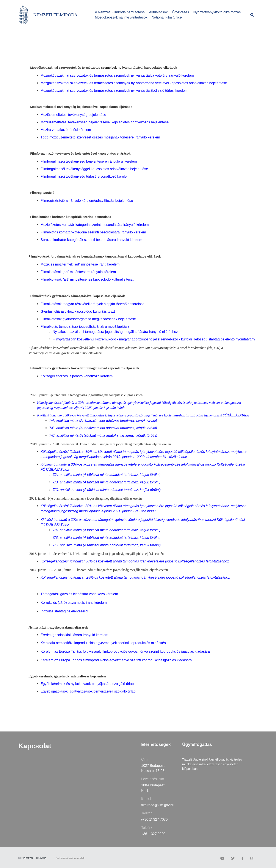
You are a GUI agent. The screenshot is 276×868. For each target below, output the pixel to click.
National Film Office (167, 17)
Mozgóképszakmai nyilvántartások (121, 17)
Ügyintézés (180, 12)
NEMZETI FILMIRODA (55, 15)
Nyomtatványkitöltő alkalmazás (217, 12)
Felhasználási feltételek (70, 858)
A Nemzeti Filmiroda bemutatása (120, 12)
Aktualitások (158, 12)
